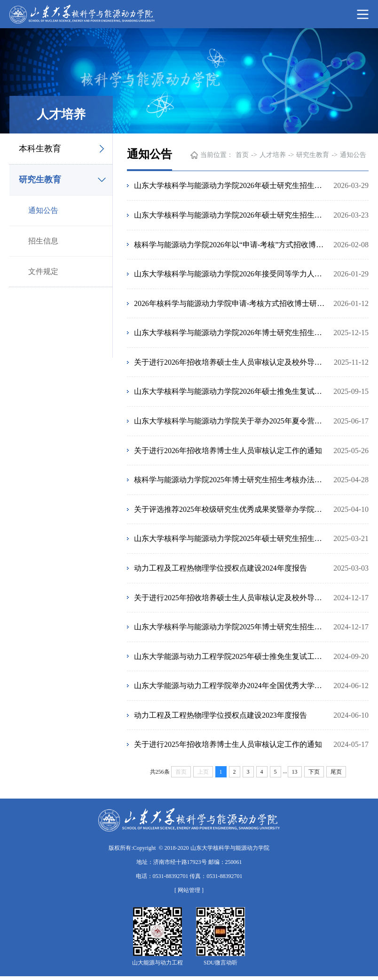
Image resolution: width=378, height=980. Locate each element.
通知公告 (43, 210)
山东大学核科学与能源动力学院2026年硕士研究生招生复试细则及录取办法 (230, 215)
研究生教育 (40, 180)
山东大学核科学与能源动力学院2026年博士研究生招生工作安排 (230, 333)
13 (295, 776)
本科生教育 (40, 149)
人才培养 (273, 155)
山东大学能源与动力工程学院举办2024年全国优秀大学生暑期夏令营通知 (230, 689)
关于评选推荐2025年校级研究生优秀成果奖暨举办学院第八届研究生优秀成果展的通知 (230, 511)
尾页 (336, 776)
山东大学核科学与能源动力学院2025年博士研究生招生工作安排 (230, 630)
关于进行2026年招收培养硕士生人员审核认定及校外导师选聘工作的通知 (230, 363)
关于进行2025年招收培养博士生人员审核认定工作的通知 (228, 748)
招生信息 (43, 241)
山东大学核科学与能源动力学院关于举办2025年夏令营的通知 (230, 422)
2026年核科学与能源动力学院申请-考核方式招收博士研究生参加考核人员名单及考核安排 (230, 304)
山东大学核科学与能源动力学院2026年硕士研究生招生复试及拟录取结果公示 (230, 185)
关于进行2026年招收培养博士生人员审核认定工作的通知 (228, 452)
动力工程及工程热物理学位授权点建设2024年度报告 (220, 570)
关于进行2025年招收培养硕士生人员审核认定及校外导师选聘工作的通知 (230, 600)
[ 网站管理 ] (189, 894)
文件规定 (43, 271)
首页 (242, 155)
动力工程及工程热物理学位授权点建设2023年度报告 (220, 718)
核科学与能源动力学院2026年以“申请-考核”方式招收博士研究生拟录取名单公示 (230, 245)
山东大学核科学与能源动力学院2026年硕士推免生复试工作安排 (230, 393)
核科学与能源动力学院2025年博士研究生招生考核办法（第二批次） (230, 482)
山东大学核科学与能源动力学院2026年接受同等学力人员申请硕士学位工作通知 (230, 274)
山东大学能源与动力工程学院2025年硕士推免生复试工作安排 (230, 659)
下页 (314, 776)
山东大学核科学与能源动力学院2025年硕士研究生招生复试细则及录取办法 (230, 541)
